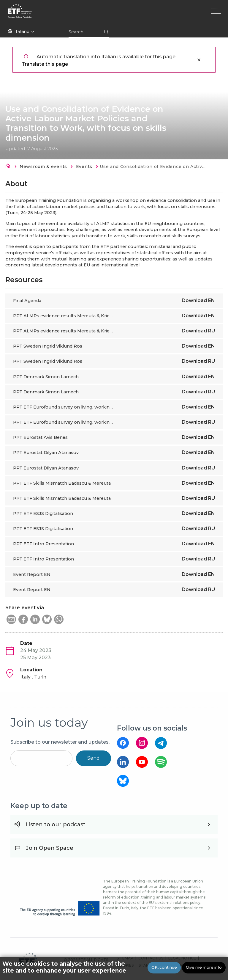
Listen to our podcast (56, 824)
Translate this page (45, 64)
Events (84, 167)
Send (94, 758)
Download (198, 300)
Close (199, 60)
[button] (11, 619)
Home (9, 167)
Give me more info (204, 968)
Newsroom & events (43, 167)
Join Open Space (50, 848)
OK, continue (164, 968)
